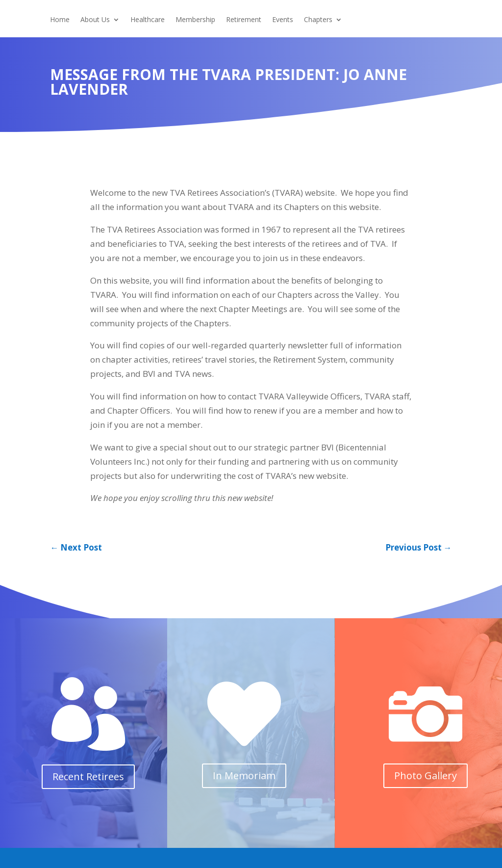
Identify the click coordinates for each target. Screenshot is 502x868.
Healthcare (148, 20)
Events (283, 20)
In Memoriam (244, 776)
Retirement (244, 20)
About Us (95, 20)
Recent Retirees (88, 776)
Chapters (318, 20)
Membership (195, 20)
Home (60, 20)
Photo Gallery (426, 776)
